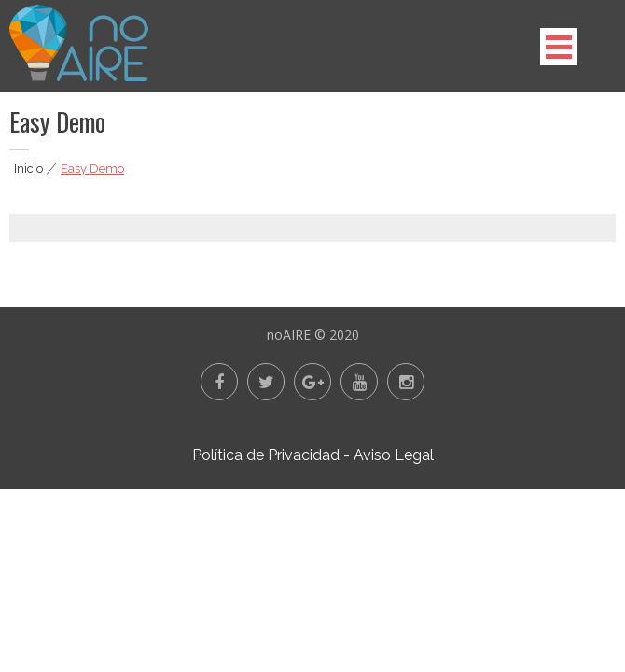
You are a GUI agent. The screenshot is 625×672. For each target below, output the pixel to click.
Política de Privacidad (266, 455)
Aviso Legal (394, 455)
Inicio (28, 168)
